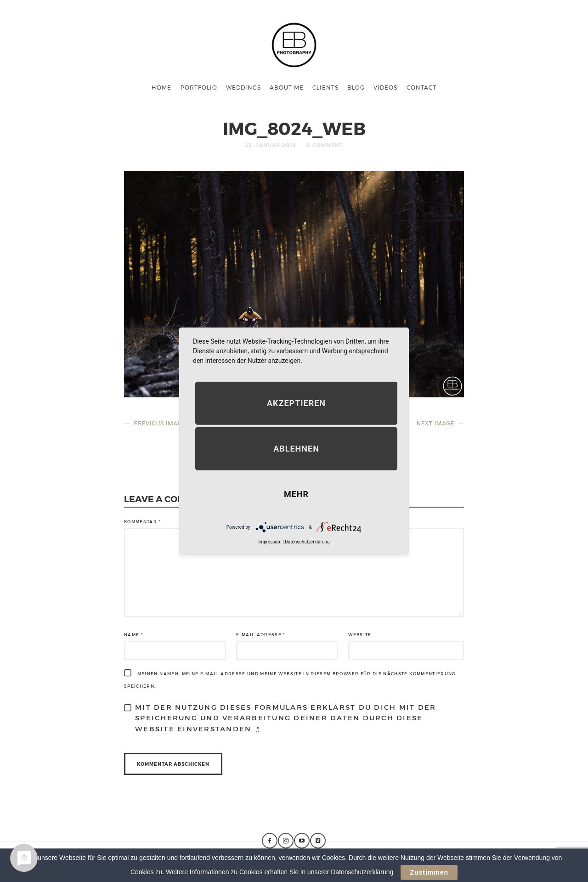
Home (161, 87)
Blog (356, 87)
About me (287, 87)
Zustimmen (429, 872)
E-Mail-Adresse (261, 635)
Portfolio (199, 87)
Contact (421, 87)
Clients (325, 87)
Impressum (270, 542)
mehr (296, 494)
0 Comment (325, 145)
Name (133, 635)
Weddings (243, 87)
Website (360, 635)
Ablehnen (296, 449)
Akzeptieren (296, 403)
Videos (385, 87)
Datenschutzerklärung (307, 542)
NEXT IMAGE (440, 423)
